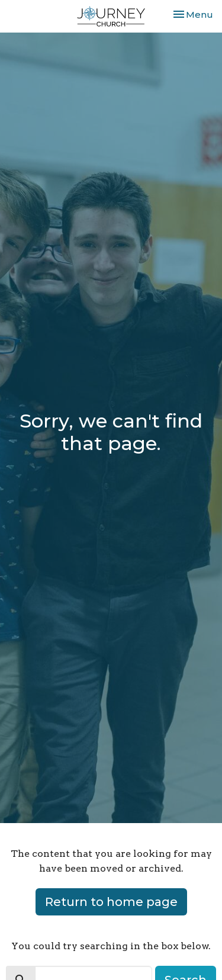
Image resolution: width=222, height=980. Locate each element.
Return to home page (111, 902)
